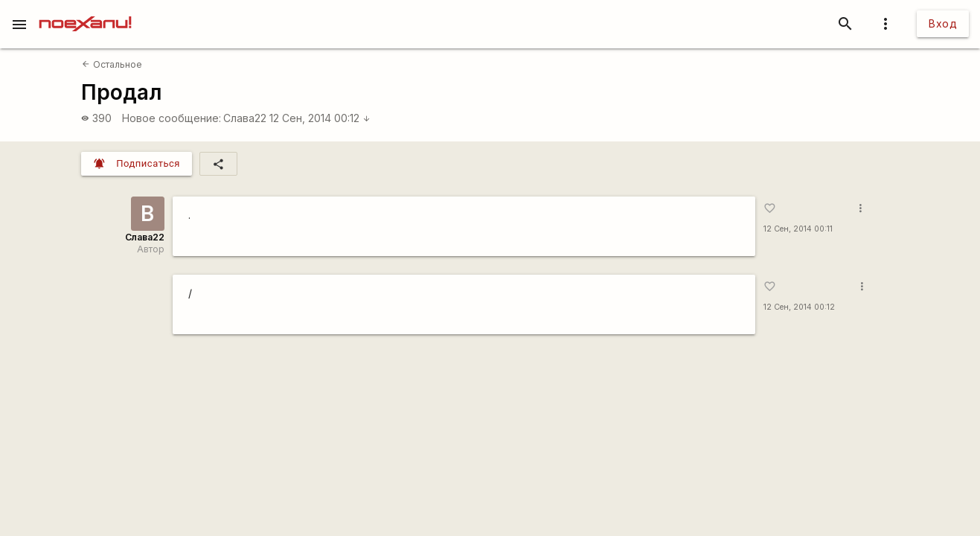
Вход (943, 23)
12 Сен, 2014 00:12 (320, 118)
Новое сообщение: (172, 118)
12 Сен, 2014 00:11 (798, 229)
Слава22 (245, 118)
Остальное (112, 64)
